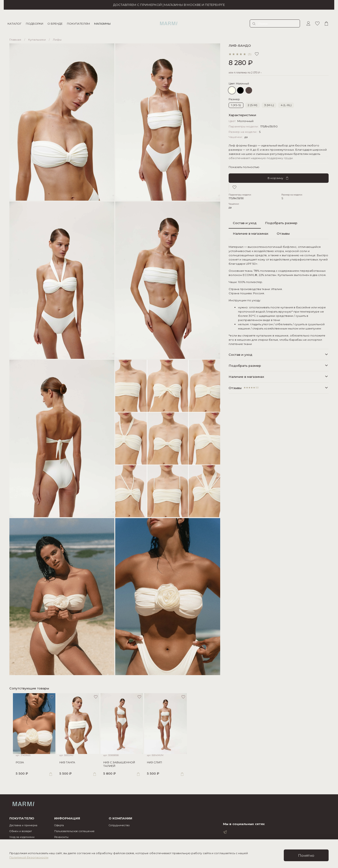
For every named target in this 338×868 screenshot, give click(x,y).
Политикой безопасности (29, 857)
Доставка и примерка (23, 825)
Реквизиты (61, 837)
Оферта (59, 825)
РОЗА (16, 765)
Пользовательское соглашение (74, 831)
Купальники (37, 40)
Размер (234, 99)
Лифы (57, 40)
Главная (15, 40)
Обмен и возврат (21, 831)
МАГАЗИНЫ (104, 24)
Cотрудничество (119, 825)
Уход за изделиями (22, 837)
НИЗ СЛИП (157, 765)
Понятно (306, 855)
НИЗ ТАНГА (66, 765)
